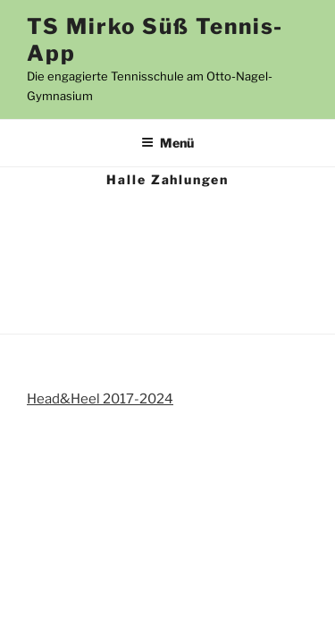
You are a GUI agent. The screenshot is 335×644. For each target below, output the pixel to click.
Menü (167, 143)
